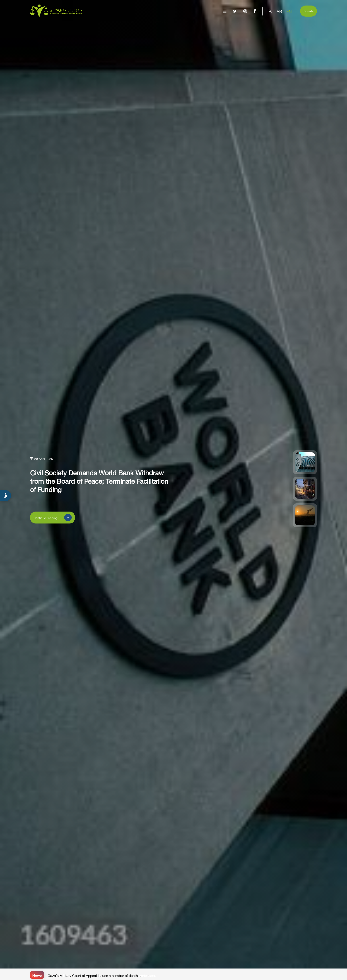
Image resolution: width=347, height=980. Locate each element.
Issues (181, 26)
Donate (308, 11)
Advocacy (234, 26)
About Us (129, 26)
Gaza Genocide (156, 26)
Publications (206, 26)
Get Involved (301, 26)
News (37, 975)
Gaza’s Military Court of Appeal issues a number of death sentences (101, 975)
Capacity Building (267, 26)
